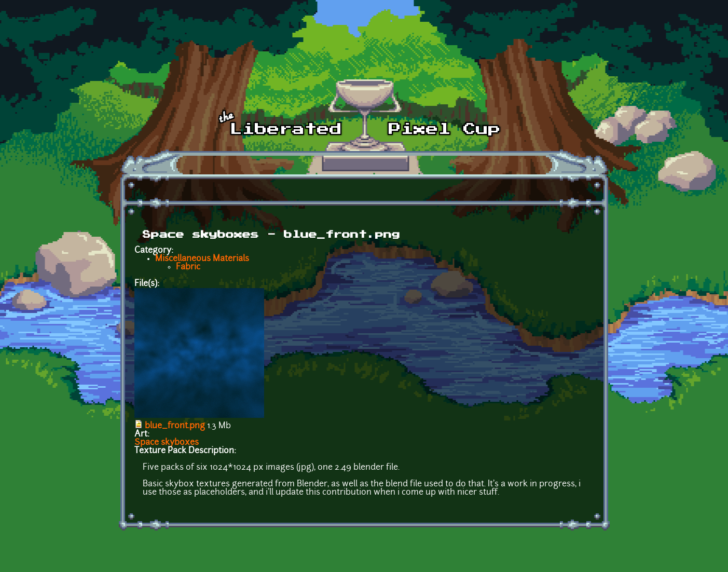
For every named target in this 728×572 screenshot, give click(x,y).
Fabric (188, 267)
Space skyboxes (167, 443)
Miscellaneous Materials (202, 259)
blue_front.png (175, 426)
